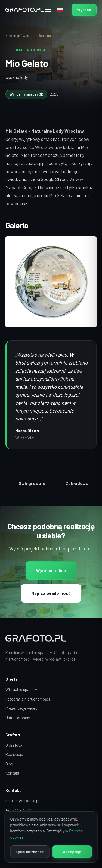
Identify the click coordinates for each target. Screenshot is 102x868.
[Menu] (49, 10)
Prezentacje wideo (21, 708)
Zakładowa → (80, 483)
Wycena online (51, 571)
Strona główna (17, 35)
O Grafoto (14, 745)
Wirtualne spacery (21, 689)
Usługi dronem (18, 718)
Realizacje (46, 35)
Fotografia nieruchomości (28, 699)
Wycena (84, 10)
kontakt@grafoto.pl (22, 801)
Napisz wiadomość (51, 594)
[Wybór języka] (61, 10)
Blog (9, 764)
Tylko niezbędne (30, 852)
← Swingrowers (29, 483)
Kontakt (13, 773)
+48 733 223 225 (19, 810)
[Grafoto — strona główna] (24, 10)
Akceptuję (72, 852)
